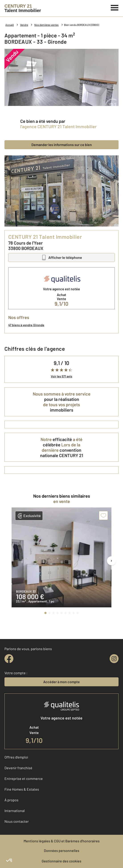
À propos (11, 800)
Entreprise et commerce (24, 778)
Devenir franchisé (18, 768)
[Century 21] (23, 8)
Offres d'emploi (16, 757)
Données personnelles (62, 850)
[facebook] (9, 659)
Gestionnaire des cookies (61, 861)
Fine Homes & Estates (22, 789)
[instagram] (114, 659)
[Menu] (115, 7)
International (15, 811)
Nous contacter (17, 821)
